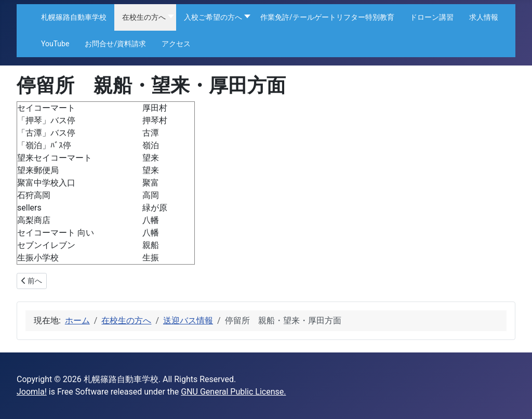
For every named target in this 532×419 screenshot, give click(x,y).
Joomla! (32, 392)
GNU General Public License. (233, 392)
